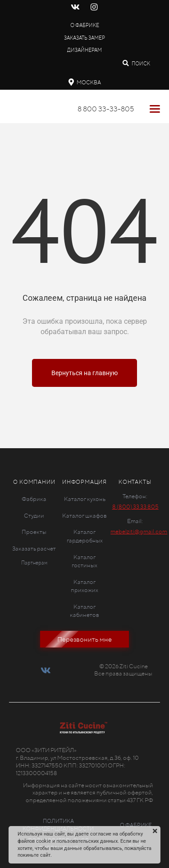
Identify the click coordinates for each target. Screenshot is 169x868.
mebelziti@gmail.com (139, 531)
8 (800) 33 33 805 (135, 507)
